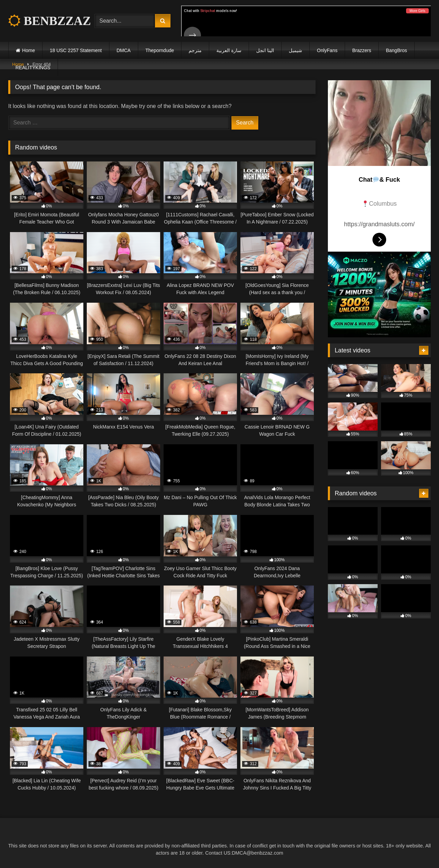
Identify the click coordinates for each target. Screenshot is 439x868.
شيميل (295, 50)
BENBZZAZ (50, 21)
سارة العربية (229, 50)
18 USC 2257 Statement (76, 50)
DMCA (124, 50)
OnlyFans (327, 50)
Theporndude (160, 50)
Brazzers (362, 50)
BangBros (396, 50)
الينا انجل (265, 50)
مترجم (195, 50)
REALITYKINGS (33, 68)
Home (29, 50)
